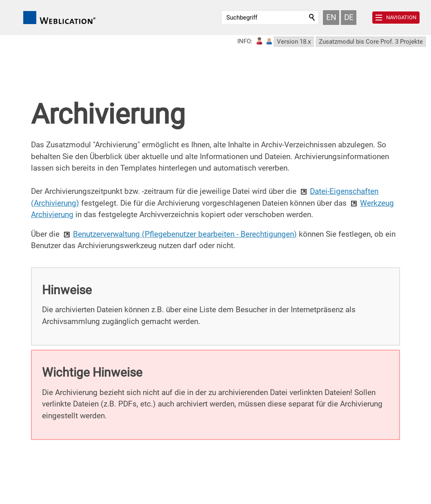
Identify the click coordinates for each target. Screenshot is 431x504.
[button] (396, 18)
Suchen (312, 18)
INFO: (245, 41)
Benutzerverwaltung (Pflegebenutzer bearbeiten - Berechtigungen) (185, 234)
